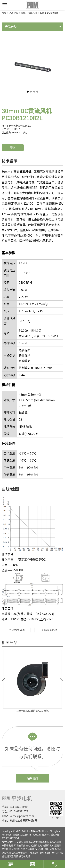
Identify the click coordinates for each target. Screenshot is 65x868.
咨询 (13, 148)
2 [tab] (31, 92)
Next (62, 681)
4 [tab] (37, 92)
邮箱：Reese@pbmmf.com (18, 816)
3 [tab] (34, 92)
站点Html (27, 835)
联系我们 (32, 778)
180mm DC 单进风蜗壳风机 (32, 711)
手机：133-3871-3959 (15, 807)
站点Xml (37, 835)
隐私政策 (17, 835)
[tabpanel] (32, 65)
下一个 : (50, 630)
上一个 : (17, 630)
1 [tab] (28, 92)
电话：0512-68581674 (15, 811)
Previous (3, 681)
